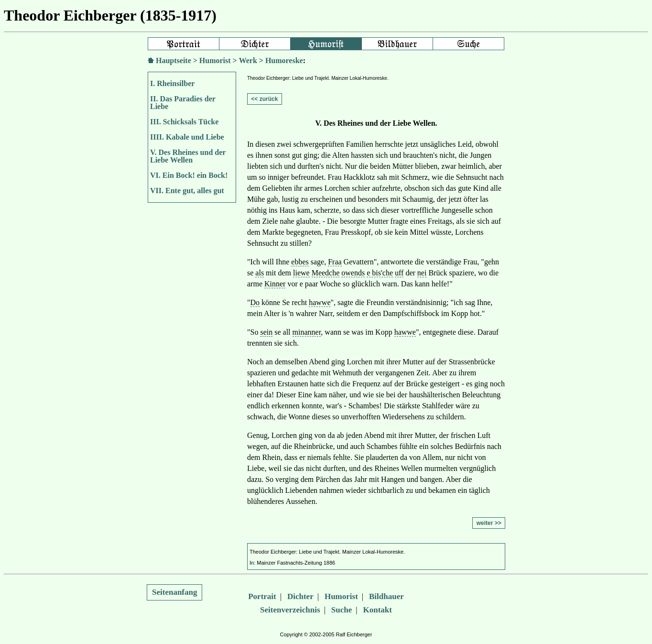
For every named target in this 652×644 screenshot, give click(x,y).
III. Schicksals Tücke (184, 122)
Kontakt (378, 610)
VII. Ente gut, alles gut (187, 191)
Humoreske (284, 60)
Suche (342, 610)
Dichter (300, 596)
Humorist (215, 60)
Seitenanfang (174, 592)
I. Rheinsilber (172, 83)
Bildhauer (386, 596)
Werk (248, 60)
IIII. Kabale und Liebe (187, 137)
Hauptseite (174, 60)
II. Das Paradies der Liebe (183, 103)
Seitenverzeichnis (290, 610)
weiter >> (489, 523)
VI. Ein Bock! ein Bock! (189, 175)
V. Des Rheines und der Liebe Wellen (188, 156)
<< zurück (265, 99)
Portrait (262, 596)
